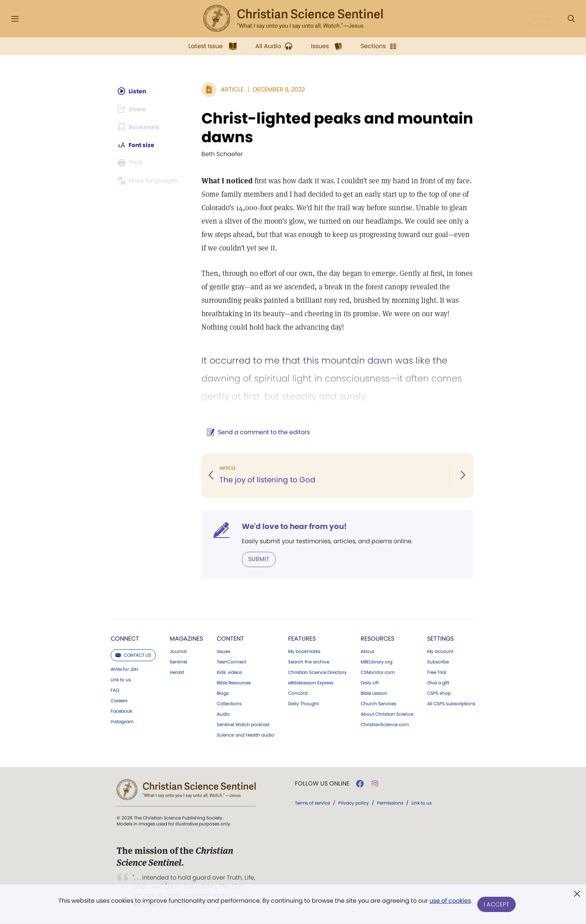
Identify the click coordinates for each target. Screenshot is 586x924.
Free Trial (437, 672)
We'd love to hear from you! (294, 526)
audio (246, 735)
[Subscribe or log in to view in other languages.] (149, 181)
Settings (440, 639)
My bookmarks (304, 651)
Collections (229, 704)
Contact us (133, 655)
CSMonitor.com (378, 672)
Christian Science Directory (317, 672)
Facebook (121, 711)
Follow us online (322, 784)
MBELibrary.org (377, 662)
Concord (298, 693)
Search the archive (309, 662)
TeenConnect (232, 662)
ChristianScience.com (385, 725)
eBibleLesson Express (311, 683)
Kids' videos (229, 672)
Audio (223, 714)
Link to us (121, 680)
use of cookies (450, 901)
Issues (223, 651)
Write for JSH (124, 669)
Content (230, 639)
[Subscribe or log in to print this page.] (132, 163)
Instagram (122, 722)
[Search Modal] (571, 19)
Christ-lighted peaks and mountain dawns (337, 128)
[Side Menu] (15, 19)
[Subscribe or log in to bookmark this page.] (140, 127)
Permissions (390, 803)
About (367, 651)
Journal (178, 651)
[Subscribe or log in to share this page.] (134, 109)
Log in (541, 19)
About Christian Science (387, 714)
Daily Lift (370, 683)
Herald (177, 672)
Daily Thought (303, 704)
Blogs (223, 693)
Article (232, 89)
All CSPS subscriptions (451, 704)
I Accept (497, 904)
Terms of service (312, 803)
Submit (258, 559)
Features (302, 639)
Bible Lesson (374, 693)
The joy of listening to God (267, 480)
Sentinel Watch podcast (243, 725)
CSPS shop (439, 693)
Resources (377, 639)
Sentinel (178, 662)
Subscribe (438, 662)
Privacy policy (354, 803)
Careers (119, 701)
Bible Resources (234, 683)
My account (440, 651)
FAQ (115, 690)
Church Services (378, 704)
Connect (125, 639)
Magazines (186, 639)
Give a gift (438, 683)
